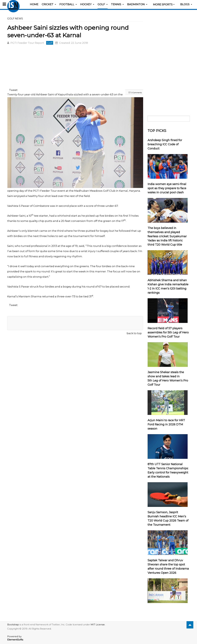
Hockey (87, 4)
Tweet (13, 90)
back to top (134, 333)
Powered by (15, 638)
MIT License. (98, 625)
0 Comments (137, 93)
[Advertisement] (75, 67)
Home (34, 4)
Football (68, 4)
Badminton (137, 4)
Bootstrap (13, 625)
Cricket (49, 4)
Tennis (117, 4)
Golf (103, 4)
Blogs (186, 4)
